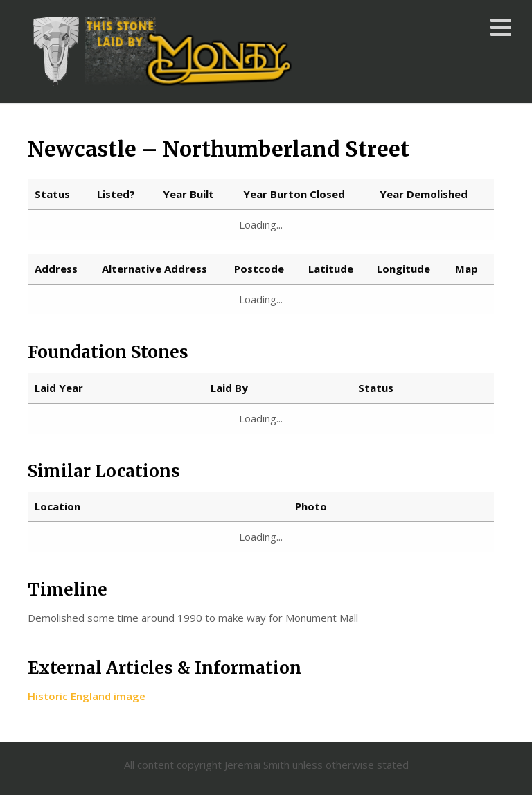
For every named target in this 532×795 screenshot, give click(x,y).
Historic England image (87, 696)
